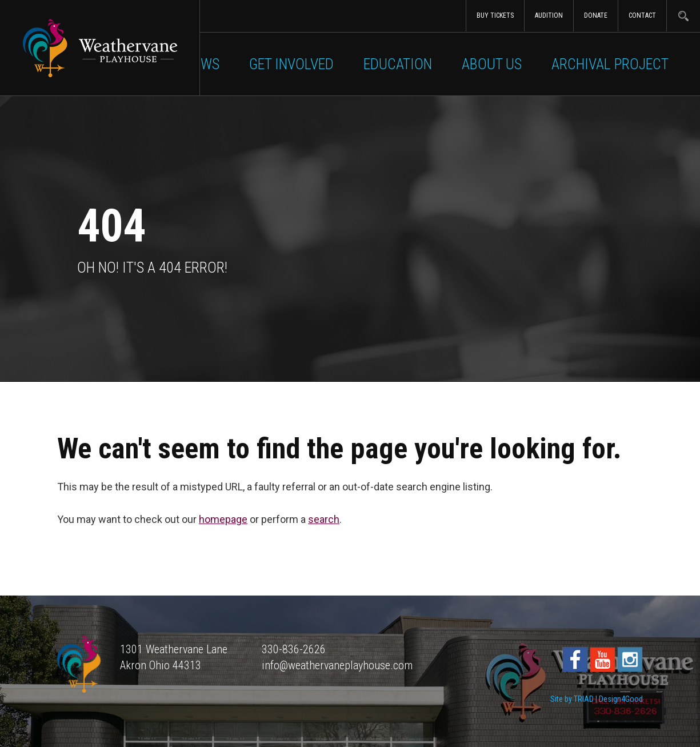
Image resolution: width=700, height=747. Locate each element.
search (324, 519)
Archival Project (610, 64)
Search (683, 16)
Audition (549, 15)
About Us (492, 64)
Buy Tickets (495, 15)
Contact (642, 15)
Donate (596, 15)
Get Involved (291, 64)
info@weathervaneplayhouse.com (337, 665)
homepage (223, 519)
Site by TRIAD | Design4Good (597, 699)
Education (398, 64)
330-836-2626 (294, 649)
